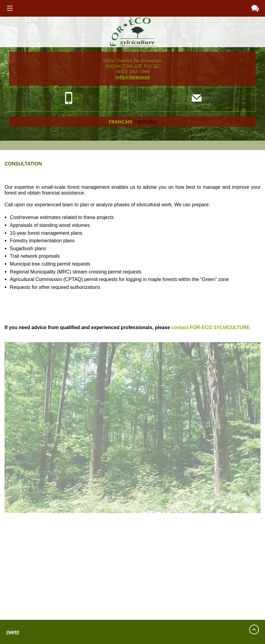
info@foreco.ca (132, 77)
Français (120, 122)
